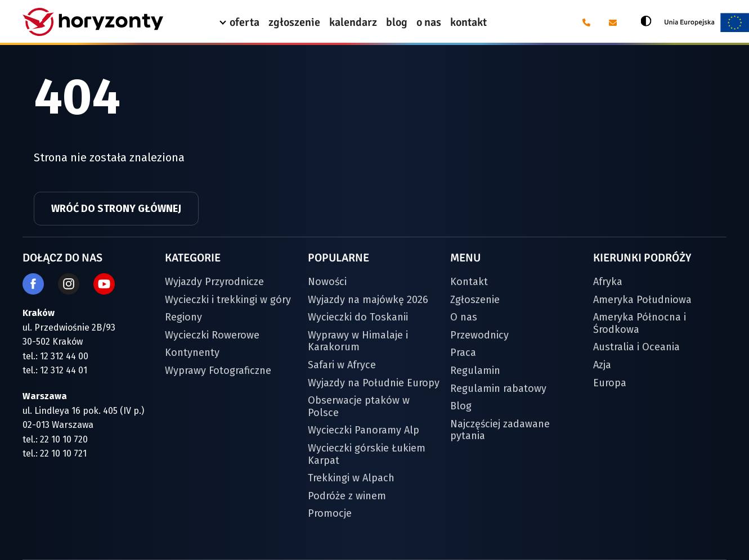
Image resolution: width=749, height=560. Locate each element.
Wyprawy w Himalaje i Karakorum (358, 341)
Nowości (327, 282)
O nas (464, 317)
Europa (610, 383)
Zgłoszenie (475, 300)
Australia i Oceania (636, 347)
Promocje (330, 513)
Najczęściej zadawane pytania (500, 430)
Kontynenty (192, 353)
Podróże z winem (347, 496)
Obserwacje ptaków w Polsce (359, 407)
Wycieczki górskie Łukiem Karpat (367, 454)
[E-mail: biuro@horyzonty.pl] (612, 22)
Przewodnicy (479, 335)
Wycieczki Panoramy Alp (364, 430)
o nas (429, 22)
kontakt (468, 22)
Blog (461, 406)
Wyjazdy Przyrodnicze (214, 282)
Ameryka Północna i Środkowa (640, 323)
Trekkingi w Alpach (351, 478)
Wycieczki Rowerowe (212, 335)
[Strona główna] (93, 22)
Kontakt (469, 282)
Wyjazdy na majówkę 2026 (368, 300)
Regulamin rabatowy (498, 389)
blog (397, 22)
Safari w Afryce (342, 365)
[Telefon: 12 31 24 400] (586, 22)
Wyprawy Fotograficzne (218, 371)
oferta (245, 22)
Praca (463, 353)
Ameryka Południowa (642, 300)
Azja (602, 365)
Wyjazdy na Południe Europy (374, 383)
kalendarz (353, 22)
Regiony (183, 317)
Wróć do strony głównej (116, 209)
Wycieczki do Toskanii (358, 317)
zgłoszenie (294, 22)
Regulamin (475, 371)
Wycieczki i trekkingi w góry (228, 300)
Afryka (608, 282)
